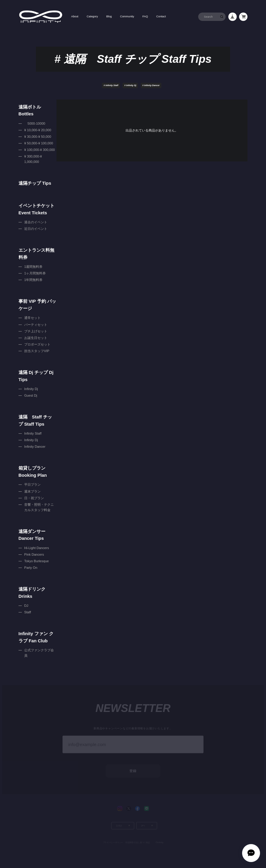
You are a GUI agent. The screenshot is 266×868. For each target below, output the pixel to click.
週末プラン (32, 491)
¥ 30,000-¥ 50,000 (38, 137)
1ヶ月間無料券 (35, 273)
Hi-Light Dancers (37, 548)
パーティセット (36, 325)
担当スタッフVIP (37, 351)
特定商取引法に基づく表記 (138, 835)
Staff (28, 612)
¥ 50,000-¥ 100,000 (39, 143)
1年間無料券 (33, 280)
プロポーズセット (37, 344)
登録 (133, 764)
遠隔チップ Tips (35, 183)
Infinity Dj (130, 85)
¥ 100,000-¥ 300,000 (40, 150)
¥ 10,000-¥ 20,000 (38, 130)
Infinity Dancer (151, 85)
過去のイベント (36, 222)
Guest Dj (31, 395)
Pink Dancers (34, 554)
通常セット (32, 318)
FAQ (145, 16)
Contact (161, 16)
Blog (109, 16)
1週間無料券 (33, 267)
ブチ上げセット (36, 331)
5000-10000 (35, 123)
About (75, 16)
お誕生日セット (36, 338)
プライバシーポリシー (113, 835)
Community (127, 16)
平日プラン (32, 485)
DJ (26, 606)
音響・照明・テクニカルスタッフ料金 (39, 507)
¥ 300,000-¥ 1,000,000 (33, 159)
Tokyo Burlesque (36, 561)
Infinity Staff (111, 85)
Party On (31, 568)
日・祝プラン (34, 498)
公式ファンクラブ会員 (39, 653)
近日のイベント (36, 229)
